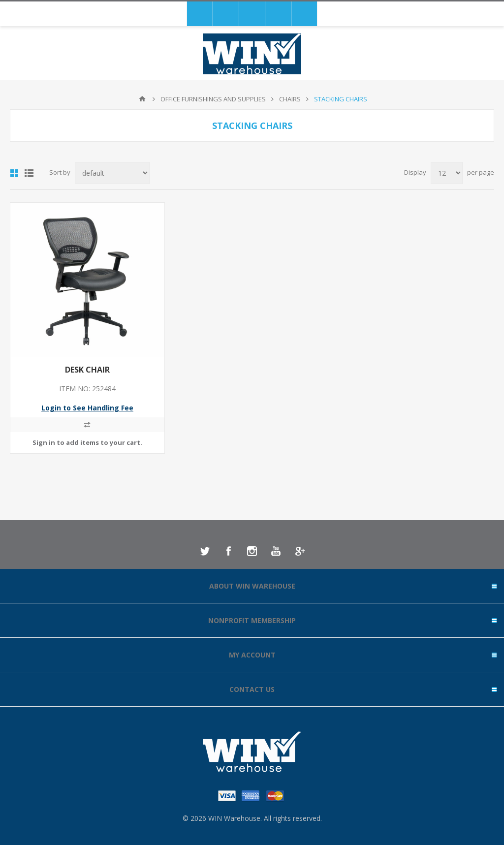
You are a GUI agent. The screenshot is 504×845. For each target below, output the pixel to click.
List (29, 173)
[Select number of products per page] (447, 173)
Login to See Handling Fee (87, 408)
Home (142, 99)
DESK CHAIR (87, 370)
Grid (14, 173)
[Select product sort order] (112, 173)
